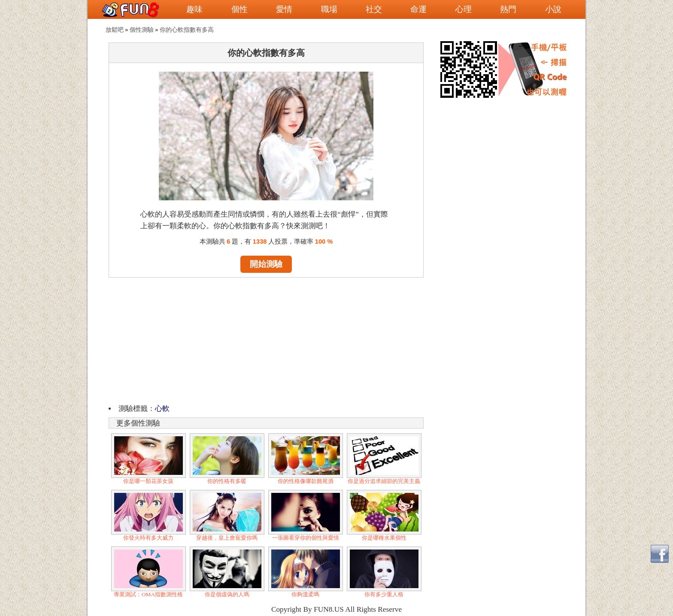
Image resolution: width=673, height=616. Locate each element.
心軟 (162, 409)
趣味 (194, 9)
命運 (418, 9)
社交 (374, 9)
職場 (329, 9)
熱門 (508, 9)
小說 (553, 9)
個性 (239, 9)
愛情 (284, 9)
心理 (464, 9)
